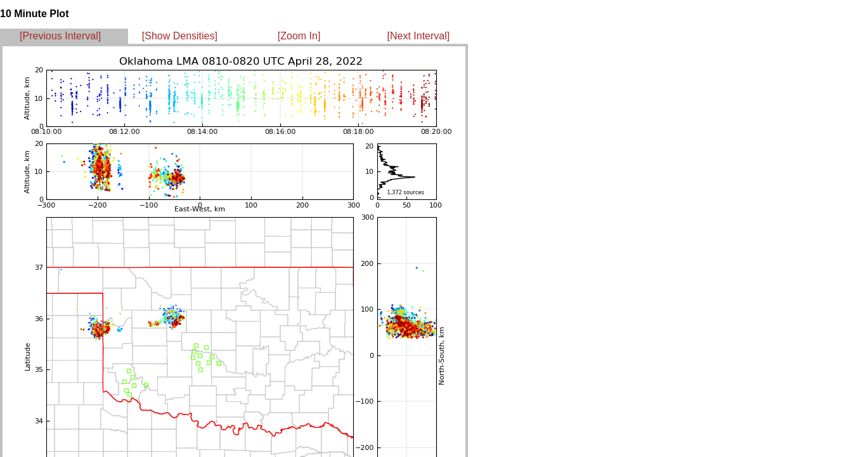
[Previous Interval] (60, 36)
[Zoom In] (299, 36)
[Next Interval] (419, 36)
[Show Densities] (180, 36)
